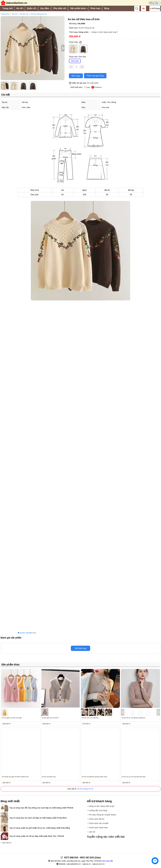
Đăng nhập (154, 3)
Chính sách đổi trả (96, 819)
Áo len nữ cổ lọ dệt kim (90, 718)
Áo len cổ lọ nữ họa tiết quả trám (134, 777)
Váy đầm (45, 8)
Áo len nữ (24, 14)
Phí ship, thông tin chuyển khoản (102, 815)
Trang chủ (8, 8)
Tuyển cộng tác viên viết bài (106, 837)
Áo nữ (19, 8)
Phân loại (95, 8)
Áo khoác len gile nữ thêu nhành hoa (15, 777)
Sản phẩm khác (78, 8)
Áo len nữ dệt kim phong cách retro (94, 777)
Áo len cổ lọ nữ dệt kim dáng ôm (134, 718)
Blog (107, 8)
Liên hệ (92, 832)
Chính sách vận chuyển (99, 823)
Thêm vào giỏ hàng (95, 76)
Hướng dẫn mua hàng (98, 810)
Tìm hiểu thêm (93, 83)
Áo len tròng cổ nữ (39, 14)
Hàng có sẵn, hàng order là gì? (105, 32)
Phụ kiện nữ (59, 8)
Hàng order (84, 32)
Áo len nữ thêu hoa (28, 633)
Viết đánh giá (80, 648)
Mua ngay (76, 76)
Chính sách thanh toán (98, 828)
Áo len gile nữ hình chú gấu (12, 718)
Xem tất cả (7, 843)
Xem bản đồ (107, 861)
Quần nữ (31, 8)
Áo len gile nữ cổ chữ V (50, 718)
